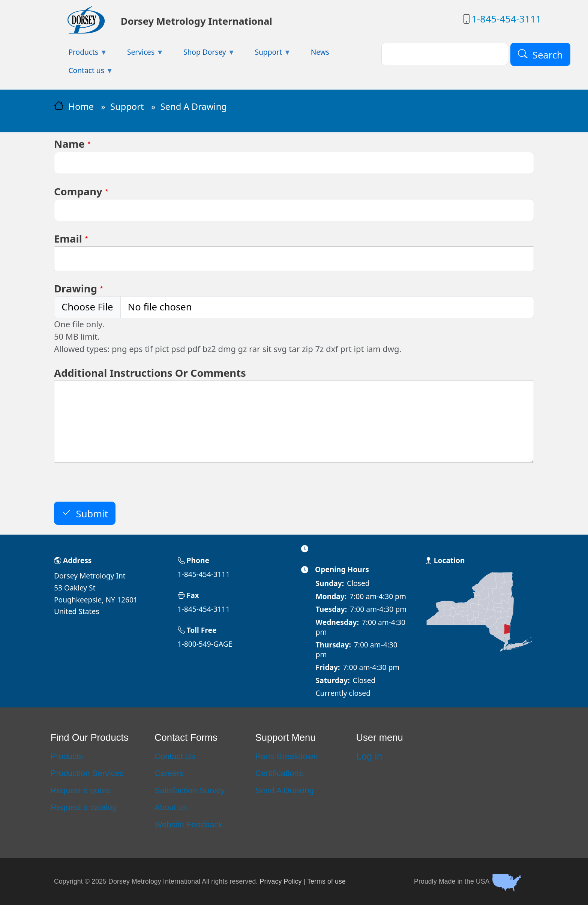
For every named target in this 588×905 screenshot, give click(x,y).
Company (78, 191)
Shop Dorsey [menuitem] (202, 54)
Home (81, 106)
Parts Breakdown (287, 756)
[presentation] (111, 487)
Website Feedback (188, 825)
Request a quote (81, 790)
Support (127, 106)
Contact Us (175, 756)
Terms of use (326, 881)
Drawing (76, 288)
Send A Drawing (285, 790)
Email (68, 239)
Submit (92, 513)
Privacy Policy (281, 881)
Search (548, 55)
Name (69, 144)
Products (67, 756)
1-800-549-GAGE (205, 644)
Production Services (87, 773)
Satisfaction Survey (190, 790)
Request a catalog (84, 807)
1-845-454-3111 (506, 19)
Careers (169, 773)
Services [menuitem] (138, 54)
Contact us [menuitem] (84, 73)
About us (171, 807)
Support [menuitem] (266, 54)
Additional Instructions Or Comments (150, 373)
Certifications (279, 773)
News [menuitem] (320, 52)
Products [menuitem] (81, 54)
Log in (369, 756)
